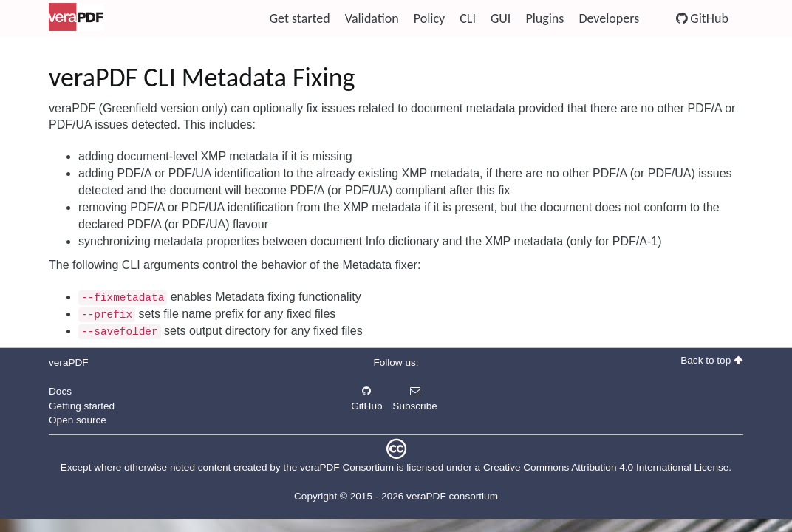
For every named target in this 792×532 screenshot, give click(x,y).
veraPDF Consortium (347, 467)
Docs (60, 391)
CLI (468, 18)
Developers (609, 18)
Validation (372, 18)
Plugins (544, 18)
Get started (300, 18)
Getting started (82, 406)
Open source (78, 420)
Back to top (712, 360)
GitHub (702, 18)
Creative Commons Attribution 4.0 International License (606, 467)
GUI (501, 18)
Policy (429, 18)
